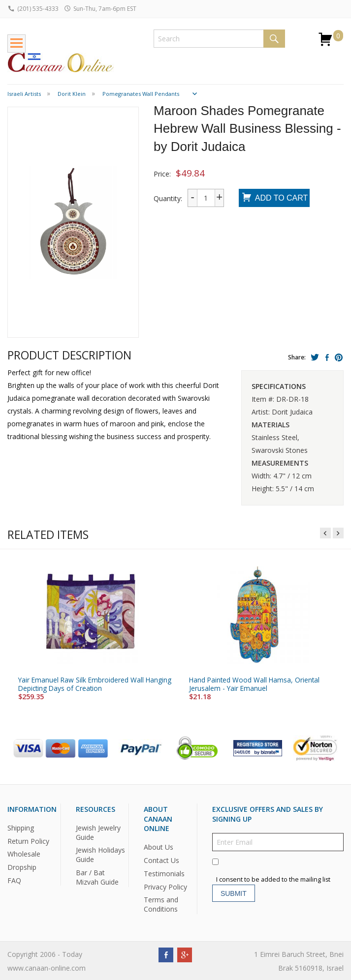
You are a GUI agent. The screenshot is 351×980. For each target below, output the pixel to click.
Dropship (22, 867)
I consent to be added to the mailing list (273, 879)
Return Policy (28, 841)
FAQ (14, 880)
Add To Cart (274, 198)
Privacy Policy (165, 886)
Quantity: (168, 198)
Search (274, 39)
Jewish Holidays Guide (100, 855)
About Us (159, 846)
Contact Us (161, 860)
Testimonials (164, 873)
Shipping (21, 827)
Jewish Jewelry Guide (98, 832)
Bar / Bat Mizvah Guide (97, 877)
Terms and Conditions (161, 904)
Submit (234, 893)
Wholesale (24, 854)
